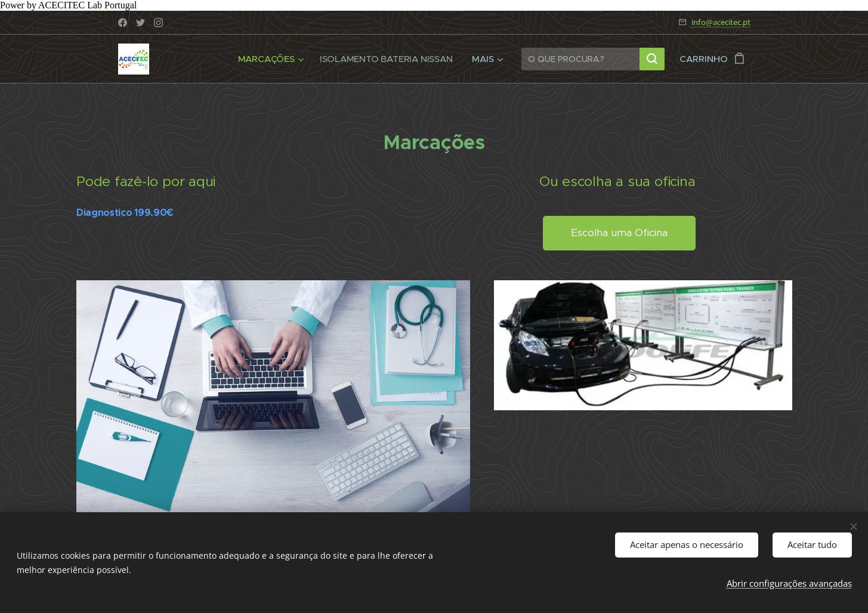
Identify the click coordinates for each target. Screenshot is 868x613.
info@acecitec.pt (721, 22)
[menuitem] (269, 59)
